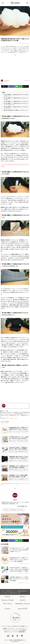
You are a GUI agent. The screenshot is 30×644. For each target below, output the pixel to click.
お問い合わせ (16, 626)
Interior (23, 600)
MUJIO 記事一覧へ (22, 506)
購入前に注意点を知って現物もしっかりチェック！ (16, 110)
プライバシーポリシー (21, 628)
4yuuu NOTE (23, 609)
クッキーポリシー (7, 630)
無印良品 (14, 510)
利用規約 (5, 628)
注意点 (21, 510)
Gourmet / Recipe (7, 600)
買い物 (6, 510)
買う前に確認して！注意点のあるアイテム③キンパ (16, 101)
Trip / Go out (7, 604)
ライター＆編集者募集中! (20, 632)
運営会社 (24, 630)
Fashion (7, 597)
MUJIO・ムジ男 (13, 418)
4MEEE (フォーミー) (9, 632)
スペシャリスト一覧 (17, 630)
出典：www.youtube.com (24, 36)
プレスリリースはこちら (7, 626)
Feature (8, 609)
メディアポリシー (12, 628)
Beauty (22, 597)
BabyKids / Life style (22, 605)
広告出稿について (24, 626)
